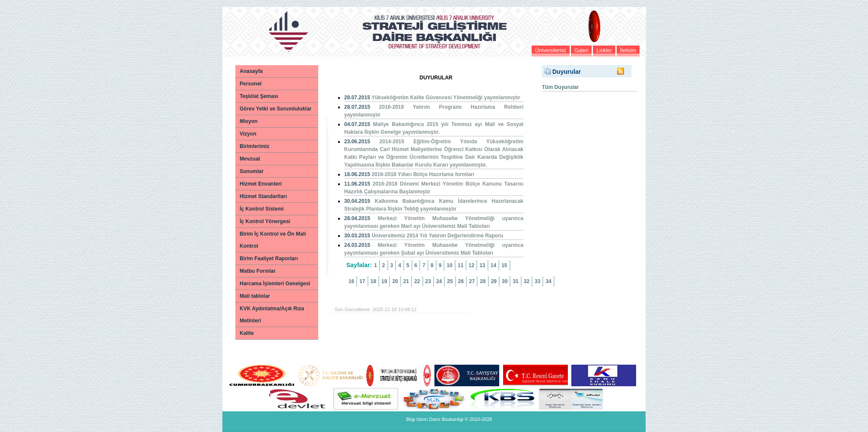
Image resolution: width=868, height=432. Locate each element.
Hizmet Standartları (263, 196)
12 (471, 265)
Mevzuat (250, 159)
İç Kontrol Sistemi (262, 209)
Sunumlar (252, 171)
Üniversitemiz (551, 50)
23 (428, 281)
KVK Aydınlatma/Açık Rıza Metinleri (272, 315)
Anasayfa (251, 71)
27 (472, 281)
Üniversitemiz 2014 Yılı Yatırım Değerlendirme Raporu (437, 236)
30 (505, 281)
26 (461, 281)
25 (450, 281)
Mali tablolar (255, 296)
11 (461, 265)
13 (482, 265)
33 (537, 281)
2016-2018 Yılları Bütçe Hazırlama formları (423, 174)
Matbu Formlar (258, 271)
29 (494, 281)
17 (362, 281)
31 (515, 281)
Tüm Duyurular (560, 87)
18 (373, 281)
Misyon (249, 121)
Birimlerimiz (255, 146)
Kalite (247, 333)
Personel (251, 84)
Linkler (604, 50)
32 (527, 281)
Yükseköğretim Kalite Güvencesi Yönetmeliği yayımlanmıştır (446, 98)
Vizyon (248, 134)
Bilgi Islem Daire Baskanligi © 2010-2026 (449, 419)
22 (417, 281)
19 (384, 281)
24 (439, 281)
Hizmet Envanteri (261, 184)
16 (351, 281)
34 (548, 281)
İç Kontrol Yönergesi (265, 221)
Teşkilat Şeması (259, 96)
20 (395, 281)
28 (483, 281)
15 (504, 265)
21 (406, 281)
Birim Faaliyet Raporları (269, 259)
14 (493, 265)
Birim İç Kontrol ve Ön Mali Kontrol (273, 240)
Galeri (581, 50)
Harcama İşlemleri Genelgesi (275, 284)
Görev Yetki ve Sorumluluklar (276, 109)
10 (449, 265)
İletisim (628, 50)
